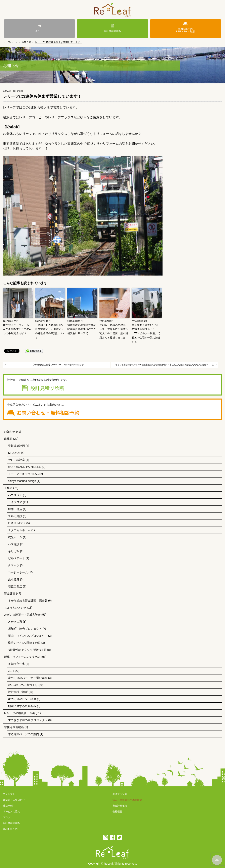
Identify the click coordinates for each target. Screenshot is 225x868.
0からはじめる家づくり (23, 685)
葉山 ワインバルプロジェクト (28, 636)
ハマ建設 (14, 544)
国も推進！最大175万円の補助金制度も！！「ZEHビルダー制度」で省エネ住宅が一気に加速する (146, 333)
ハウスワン (15, 495)
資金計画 (10, 593)
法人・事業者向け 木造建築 (127, 800)
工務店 (8, 488)
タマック (14, 565)
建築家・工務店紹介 (14, 800)
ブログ (7, 817)
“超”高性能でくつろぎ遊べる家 (27, 650)
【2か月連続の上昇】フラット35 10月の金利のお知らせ (58, 365)
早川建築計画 (16, 446)
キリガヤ (14, 551)
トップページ (10, 42)
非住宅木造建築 (14, 727)
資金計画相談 (120, 806)
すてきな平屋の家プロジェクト (28, 720)
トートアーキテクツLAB (23, 474)
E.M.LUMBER (17, 523)
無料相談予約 (10, 829)
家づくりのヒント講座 (22, 699)
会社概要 (117, 812)
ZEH (11, 671)
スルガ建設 (15, 516)
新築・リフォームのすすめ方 (22, 657)
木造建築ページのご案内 (24, 734)
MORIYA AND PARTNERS (25, 467)
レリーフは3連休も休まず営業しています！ (59, 42)
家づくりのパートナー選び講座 (28, 678)
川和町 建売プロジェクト (25, 629)
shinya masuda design (22, 481)
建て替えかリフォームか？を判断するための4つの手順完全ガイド (17, 329)
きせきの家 (15, 622)
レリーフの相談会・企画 (19, 713)
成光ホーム (15, 537)
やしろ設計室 (16, 460)
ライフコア (15, 502)
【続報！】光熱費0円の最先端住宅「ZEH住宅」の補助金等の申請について (50, 331)
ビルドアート (16, 558)
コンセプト (9, 794)
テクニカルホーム (19, 530)
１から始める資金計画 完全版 (28, 601)
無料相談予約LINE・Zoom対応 (186, 27)
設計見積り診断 (112, 28)
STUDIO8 (14, 453)
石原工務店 (15, 586)
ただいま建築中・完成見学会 (22, 615)
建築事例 (8, 806)
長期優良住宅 (16, 664)
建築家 (8, 439)
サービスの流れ (11, 812)
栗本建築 (14, 579)
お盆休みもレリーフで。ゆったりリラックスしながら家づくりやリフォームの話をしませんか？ (72, 134)
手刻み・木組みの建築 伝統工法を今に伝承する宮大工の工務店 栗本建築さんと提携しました (114, 331)
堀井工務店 (15, 509)
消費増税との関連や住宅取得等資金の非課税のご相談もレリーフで (82, 329)
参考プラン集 (120, 794)
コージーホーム (18, 572)
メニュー (39, 28)
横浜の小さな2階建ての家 (24, 643)
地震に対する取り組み (22, 706)
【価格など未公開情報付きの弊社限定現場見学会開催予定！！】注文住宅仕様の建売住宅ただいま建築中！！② (164, 365)
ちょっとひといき (15, 608)
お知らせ (26, 42)
